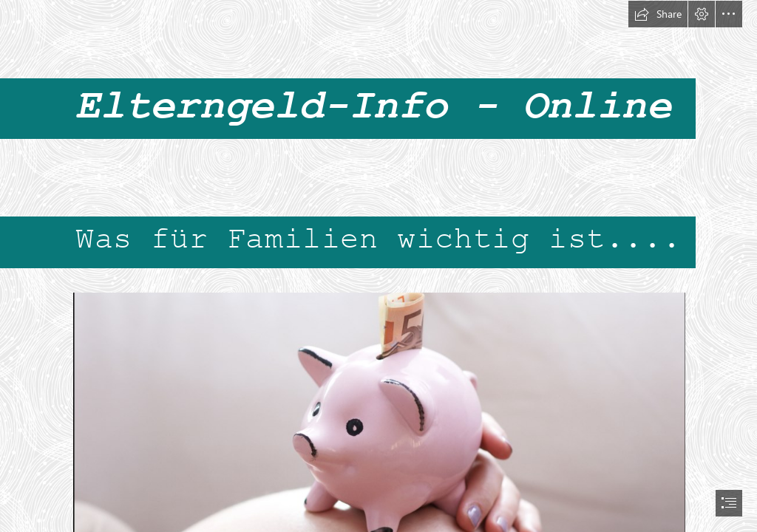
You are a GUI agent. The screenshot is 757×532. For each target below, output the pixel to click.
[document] (378, 266)
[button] (658, 14)
